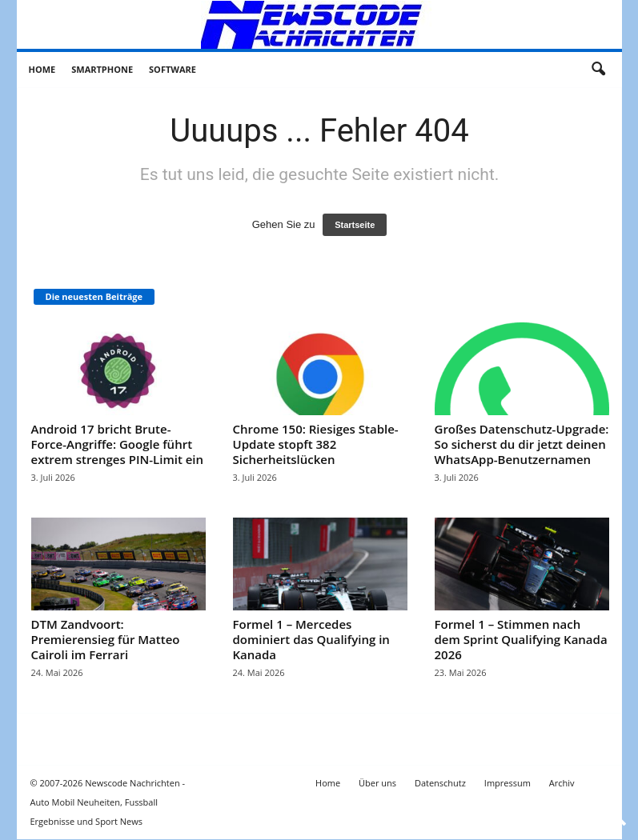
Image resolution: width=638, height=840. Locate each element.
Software (173, 69)
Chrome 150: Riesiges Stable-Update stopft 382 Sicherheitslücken (316, 444)
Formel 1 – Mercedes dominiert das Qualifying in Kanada (311, 639)
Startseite (355, 225)
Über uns (377, 783)
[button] (598, 70)
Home (42, 69)
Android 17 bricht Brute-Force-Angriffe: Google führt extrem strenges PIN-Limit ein (118, 444)
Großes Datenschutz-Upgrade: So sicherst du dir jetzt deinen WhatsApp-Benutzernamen (522, 444)
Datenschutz (440, 783)
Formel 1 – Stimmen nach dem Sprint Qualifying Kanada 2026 (521, 639)
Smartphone (102, 69)
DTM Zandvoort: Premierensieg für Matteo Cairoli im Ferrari (106, 639)
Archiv (562, 783)
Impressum (508, 783)
